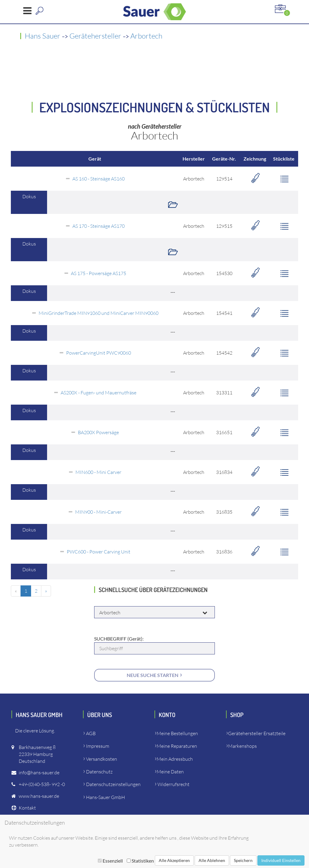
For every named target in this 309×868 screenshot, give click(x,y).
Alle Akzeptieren (174, 860)
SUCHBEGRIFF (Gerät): (119, 639)
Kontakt (27, 808)
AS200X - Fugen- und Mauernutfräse (99, 393)
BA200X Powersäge (98, 432)
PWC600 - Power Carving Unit (99, 552)
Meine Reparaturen (177, 746)
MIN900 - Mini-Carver (98, 512)
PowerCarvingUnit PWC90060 (99, 353)
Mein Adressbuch (175, 759)
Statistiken (140, 861)
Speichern (243, 860)
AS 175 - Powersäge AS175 (99, 273)
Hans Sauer (43, 36)
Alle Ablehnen (212, 860)
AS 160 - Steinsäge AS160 (99, 179)
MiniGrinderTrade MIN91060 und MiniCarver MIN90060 (99, 313)
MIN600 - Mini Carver (98, 472)
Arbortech (146, 36)
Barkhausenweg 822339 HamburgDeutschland (37, 754)
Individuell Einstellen (281, 860)
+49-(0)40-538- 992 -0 (42, 784)
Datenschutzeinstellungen (113, 784)
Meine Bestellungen (177, 733)
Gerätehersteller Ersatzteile (257, 733)
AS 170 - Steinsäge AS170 (99, 226)
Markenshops (242, 746)
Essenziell (110, 861)
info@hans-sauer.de (39, 772)
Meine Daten (170, 772)
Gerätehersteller (95, 36)
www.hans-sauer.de (39, 796)
